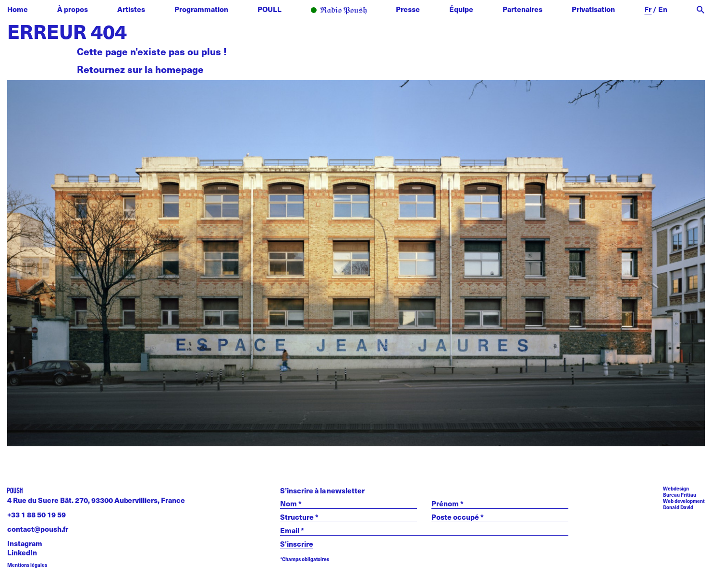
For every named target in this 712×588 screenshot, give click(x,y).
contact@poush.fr (38, 529)
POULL (270, 9)
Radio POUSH (339, 11)
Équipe (461, 9)
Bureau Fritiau (680, 495)
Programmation (201, 9)
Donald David (678, 507)
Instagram (25, 543)
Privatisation (593, 9)
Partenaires (522, 9)
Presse (408, 9)
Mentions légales (27, 565)
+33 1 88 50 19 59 (37, 514)
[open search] (701, 10)
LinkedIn (22, 552)
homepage (179, 69)
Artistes (131, 9)
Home (18, 9)
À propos (73, 9)
